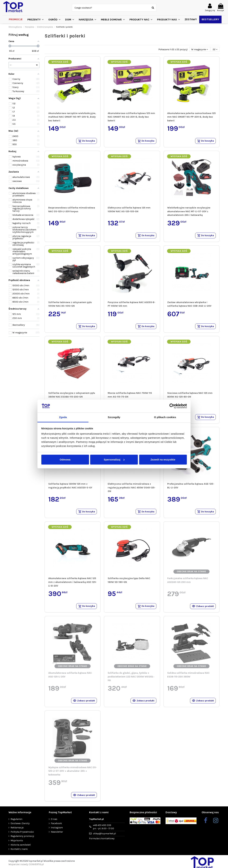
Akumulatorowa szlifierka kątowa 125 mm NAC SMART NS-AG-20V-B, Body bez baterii (131, 117)
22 (215, 49)
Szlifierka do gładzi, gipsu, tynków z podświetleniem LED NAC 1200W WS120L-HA (131, 680)
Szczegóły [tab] (114, 417)
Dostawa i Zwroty (20, 828)
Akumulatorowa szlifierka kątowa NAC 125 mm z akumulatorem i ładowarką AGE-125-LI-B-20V (72, 585)
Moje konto (17, 845)
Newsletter (57, 836)
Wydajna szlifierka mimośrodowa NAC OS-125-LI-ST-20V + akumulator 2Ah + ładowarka (73, 775)
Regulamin (16, 824)
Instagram (57, 832)
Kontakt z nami (19, 854)
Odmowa (65, 460)
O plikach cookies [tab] (165, 417)
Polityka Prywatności (22, 836)
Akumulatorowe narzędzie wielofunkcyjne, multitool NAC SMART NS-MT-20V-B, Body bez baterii (72, 117)
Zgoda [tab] (63, 417)
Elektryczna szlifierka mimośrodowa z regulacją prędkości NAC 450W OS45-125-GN (132, 490)
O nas (54, 824)
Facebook (56, 828)
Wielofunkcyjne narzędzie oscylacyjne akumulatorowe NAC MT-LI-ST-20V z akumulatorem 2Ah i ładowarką (189, 212)
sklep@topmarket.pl (104, 838)
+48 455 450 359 (103, 832)
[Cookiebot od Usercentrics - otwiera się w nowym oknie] (172, 406)
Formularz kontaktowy (102, 843)
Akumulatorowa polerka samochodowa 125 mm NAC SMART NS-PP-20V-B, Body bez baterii (191, 117)
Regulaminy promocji (22, 841)
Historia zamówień (21, 849)
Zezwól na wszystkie (163, 460)
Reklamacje (17, 832)
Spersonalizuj (114, 460)
